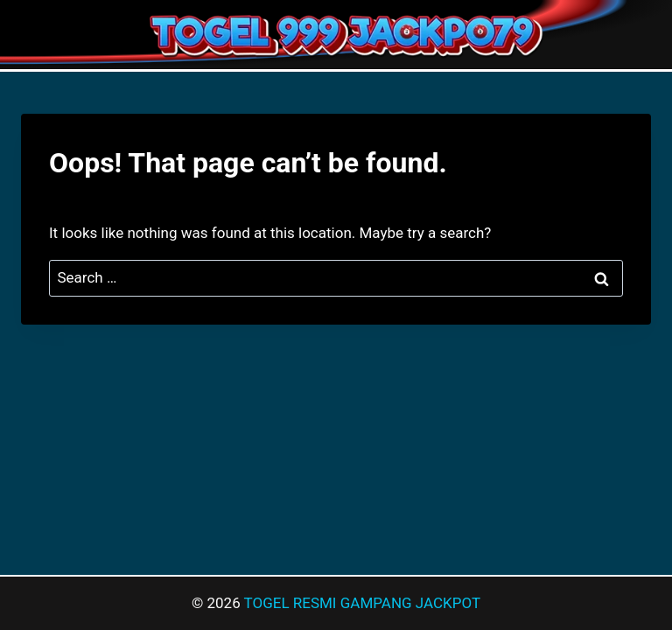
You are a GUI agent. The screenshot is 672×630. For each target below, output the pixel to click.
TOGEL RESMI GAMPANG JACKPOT (363, 603)
